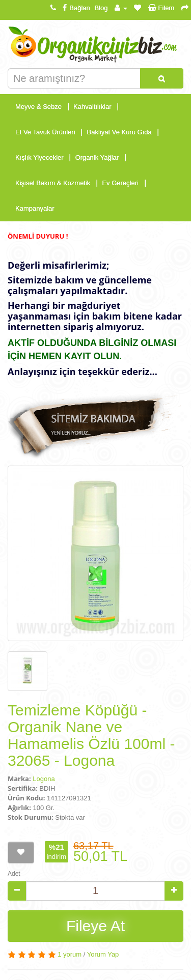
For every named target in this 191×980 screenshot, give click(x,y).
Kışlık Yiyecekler (39, 157)
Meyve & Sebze (38, 107)
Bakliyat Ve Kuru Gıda (119, 132)
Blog (101, 8)
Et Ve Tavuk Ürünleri (45, 132)
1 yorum (70, 954)
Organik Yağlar (97, 157)
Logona (44, 779)
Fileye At (95, 926)
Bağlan (75, 8)
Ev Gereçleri (120, 183)
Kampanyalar (35, 208)
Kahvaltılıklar (92, 107)
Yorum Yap (103, 954)
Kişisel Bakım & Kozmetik (53, 183)
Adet (14, 874)
